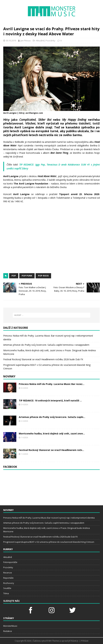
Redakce (8, 631)
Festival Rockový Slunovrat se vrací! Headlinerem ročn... (51, 450)
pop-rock (43, 276)
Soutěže (7, 588)
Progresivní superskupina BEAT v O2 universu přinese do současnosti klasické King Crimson (49, 542)
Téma (6, 593)
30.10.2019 (11, 41)
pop (14, 276)
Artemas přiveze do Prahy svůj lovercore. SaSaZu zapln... (52, 417)
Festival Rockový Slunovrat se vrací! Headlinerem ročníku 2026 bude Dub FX (43, 359)
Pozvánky (50, 41)
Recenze (8, 573)
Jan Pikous (26, 41)
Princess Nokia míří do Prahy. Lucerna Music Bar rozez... (52, 384)
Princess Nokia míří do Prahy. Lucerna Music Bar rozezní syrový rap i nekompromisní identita (49, 518)
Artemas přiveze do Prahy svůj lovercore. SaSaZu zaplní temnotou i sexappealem (46, 345)
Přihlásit (85, 641)
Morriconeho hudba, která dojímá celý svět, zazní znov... (52, 433)
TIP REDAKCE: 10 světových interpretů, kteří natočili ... (50, 400)
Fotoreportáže (10, 562)
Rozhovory (9, 583)
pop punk (27, 276)
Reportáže (8, 578)
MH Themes (54, 641)
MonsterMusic (10, 626)
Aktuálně (40, 41)
